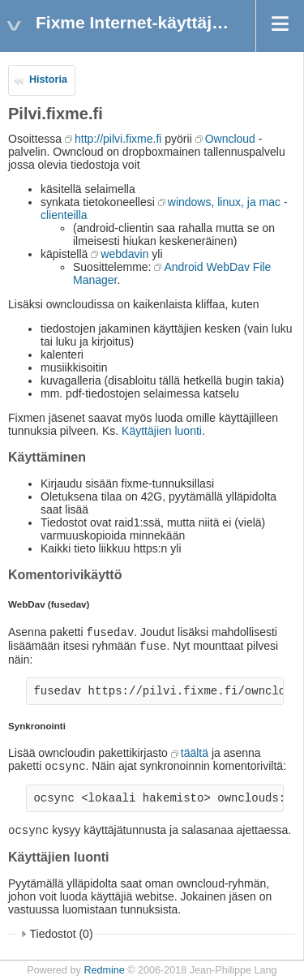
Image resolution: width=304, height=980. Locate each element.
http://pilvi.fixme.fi (118, 139)
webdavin (124, 254)
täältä (195, 753)
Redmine (104, 970)
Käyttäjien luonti (162, 431)
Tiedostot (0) (62, 934)
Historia (48, 80)
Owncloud (230, 139)
